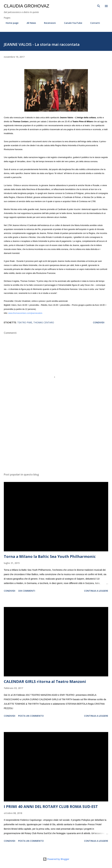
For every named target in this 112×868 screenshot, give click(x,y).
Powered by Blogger (56, 859)
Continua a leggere (96, 591)
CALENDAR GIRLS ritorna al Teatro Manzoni (45, 681)
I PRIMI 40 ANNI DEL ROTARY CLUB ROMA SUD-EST (51, 806)
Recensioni (48, 23)
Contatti (93, 23)
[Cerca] (99, 6)
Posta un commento (31, 716)
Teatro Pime (25, 322)
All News (29, 23)
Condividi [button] (99, 322)
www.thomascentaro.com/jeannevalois (25, 313)
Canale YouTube (71, 23)
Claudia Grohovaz (27, 6)
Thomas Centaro (44, 322)
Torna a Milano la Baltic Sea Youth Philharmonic (50, 556)
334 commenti (27, 591)
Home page (10, 23)
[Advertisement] (56, 440)
